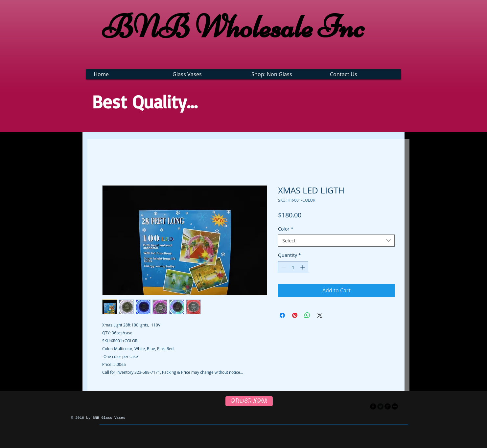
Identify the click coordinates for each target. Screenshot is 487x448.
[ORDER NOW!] (249, 401)
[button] (205, 74)
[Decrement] (283, 267)
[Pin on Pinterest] (295, 315)
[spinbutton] (293, 267)
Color (286, 229)
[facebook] (373, 406)
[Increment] (303, 267)
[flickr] (395, 406)
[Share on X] (320, 315)
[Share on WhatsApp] (307, 315)
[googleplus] (388, 406)
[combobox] (336, 241)
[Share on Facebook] (282, 315)
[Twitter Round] (380, 406)
